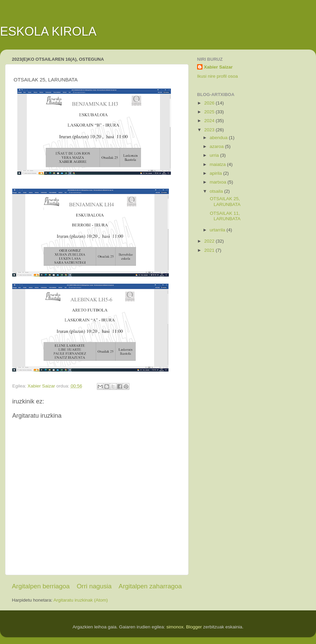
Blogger (194, 627)
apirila (216, 173)
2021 (210, 250)
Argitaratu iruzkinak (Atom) (81, 600)
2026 (210, 103)
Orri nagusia (94, 586)
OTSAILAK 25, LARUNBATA (225, 201)
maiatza (218, 164)
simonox (175, 627)
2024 (210, 121)
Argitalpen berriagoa (41, 586)
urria (215, 155)
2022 (210, 241)
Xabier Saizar (218, 67)
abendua (219, 138)
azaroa (217, 146)
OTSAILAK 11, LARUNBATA (225, 216)
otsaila (217, 191)
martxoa (219, 182)
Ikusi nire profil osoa (217, 76)
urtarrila (218, 230)
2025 (210, 112)
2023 (210, 130)
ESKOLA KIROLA (48, 31)
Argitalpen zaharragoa (150, 586)
